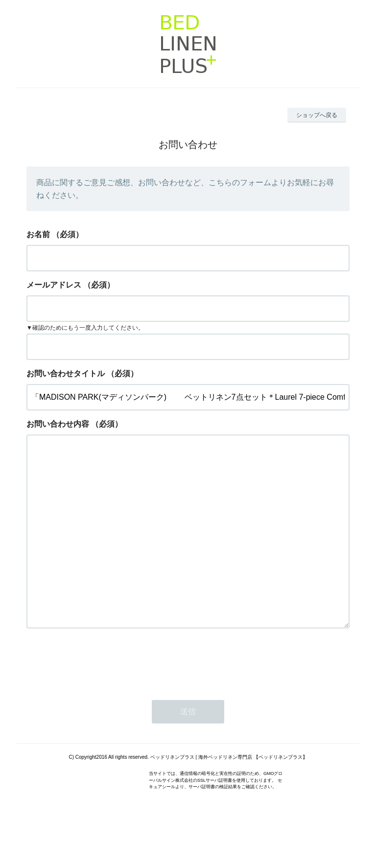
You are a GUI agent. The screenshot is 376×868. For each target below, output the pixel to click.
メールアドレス (54, 285)
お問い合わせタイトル (66, 374)
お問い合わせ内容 (58, 424)
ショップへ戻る (317, 115)
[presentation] (101, 700)
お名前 (38, 234)
